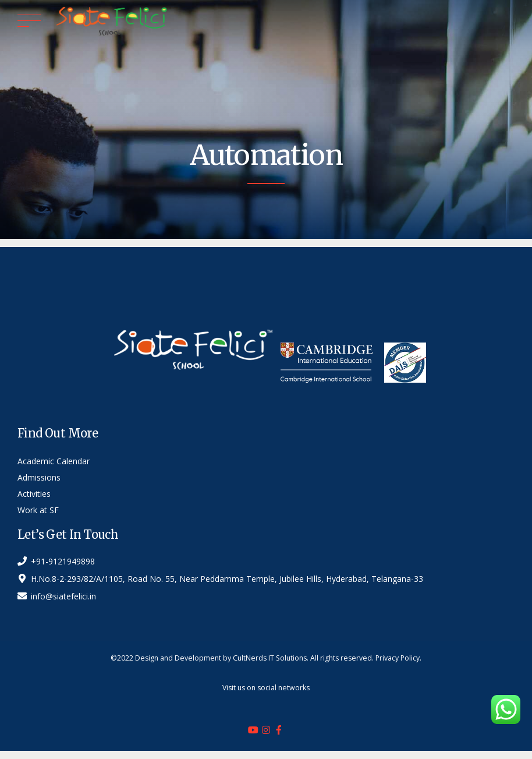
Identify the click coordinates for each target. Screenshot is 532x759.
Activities (34, 494)
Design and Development (178, 658)
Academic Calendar (54, 461)
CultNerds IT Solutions (270, 658)
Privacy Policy (398, 658)
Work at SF (38, 510)
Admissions (39, 477)
